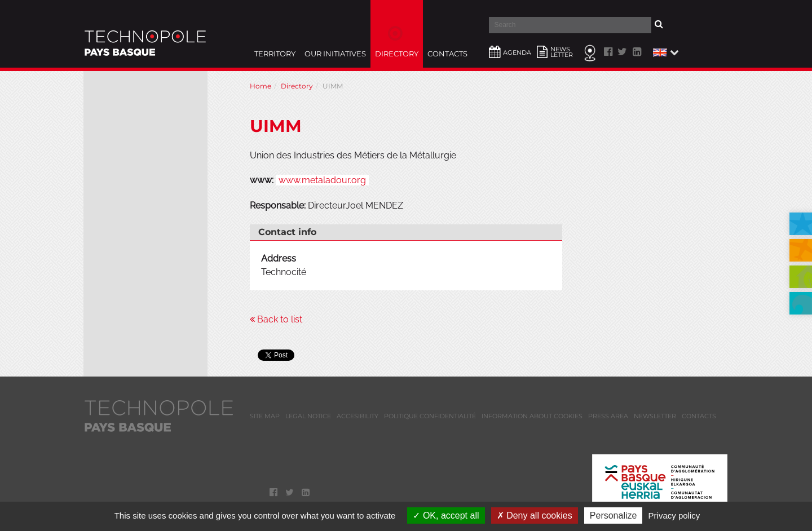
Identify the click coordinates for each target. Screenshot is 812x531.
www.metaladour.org (322, 180)
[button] (665, 52)
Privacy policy (674, 515)
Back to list (276, 319)
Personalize (614, 515)
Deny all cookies (535, 515)
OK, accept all (446, 515)
